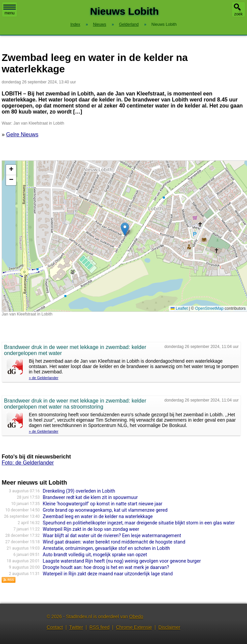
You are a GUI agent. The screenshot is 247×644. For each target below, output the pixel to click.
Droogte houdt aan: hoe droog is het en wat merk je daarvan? (106, 567)
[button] (125, 229)
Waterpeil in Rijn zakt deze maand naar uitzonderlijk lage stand (108, 574)
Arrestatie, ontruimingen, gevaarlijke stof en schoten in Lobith (106, 548)
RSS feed (100, 627)
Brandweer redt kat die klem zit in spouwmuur (90, 497)
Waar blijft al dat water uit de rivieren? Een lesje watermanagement (112, 535)
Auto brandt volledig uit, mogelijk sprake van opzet (95, 555)
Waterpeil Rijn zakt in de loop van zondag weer (91, 529)
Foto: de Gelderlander (28, 463)
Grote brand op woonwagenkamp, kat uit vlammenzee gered (105, 510)
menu (10, 10)
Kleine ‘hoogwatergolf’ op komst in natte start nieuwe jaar (103, 504)
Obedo (136, 617)
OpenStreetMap (209, 308)
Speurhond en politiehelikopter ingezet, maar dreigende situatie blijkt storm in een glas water (139, 523)
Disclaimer (169, 627)
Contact (55, 627)
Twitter (76, 627)
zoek (238, 14)
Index (75, 24)
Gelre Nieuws (22, 134)
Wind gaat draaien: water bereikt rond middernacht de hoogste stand (114, 542)
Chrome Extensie (134, 627)
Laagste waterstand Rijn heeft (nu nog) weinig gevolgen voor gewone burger (122, 561)
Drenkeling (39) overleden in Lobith (79, 491)
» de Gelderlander (44, 378)
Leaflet (179, 308)
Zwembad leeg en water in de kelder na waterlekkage (98, 516)
